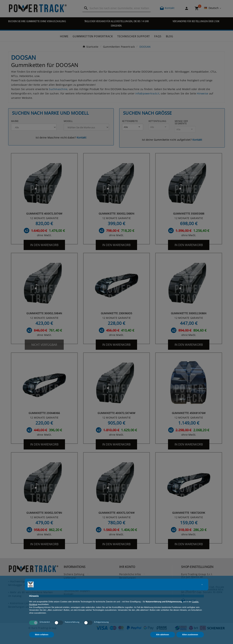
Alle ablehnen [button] (163, 635)
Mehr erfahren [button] (42, 635)
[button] (202, 584)
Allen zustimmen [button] (190, 635)
